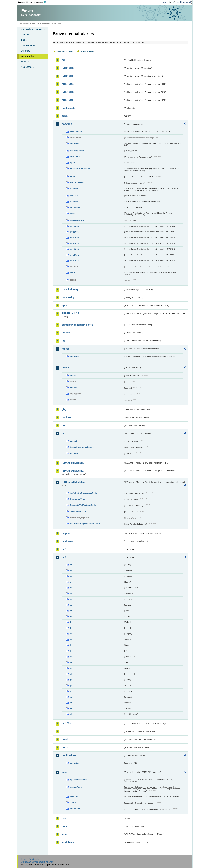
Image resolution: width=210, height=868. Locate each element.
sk (71, 708)
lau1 (64, 549)
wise (64, 834)
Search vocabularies (65, 51)
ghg (64, 409)
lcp (64, 731)
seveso (66, 772)
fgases (66, 349)
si (71, 703)
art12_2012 (68, 68)
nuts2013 (74, 243)
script (73, 273)
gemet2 (66, 368)
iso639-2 (74, 188)
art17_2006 (68, 84)
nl (71, 674)
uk (71, 714)
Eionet (33, 24)
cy (71, 582)
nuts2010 (74, 238)
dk (71, 599)
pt (71, 685)
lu (71, 657)
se (71, 697)
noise (65, 747)
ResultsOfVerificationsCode (83, 505)
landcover (68, 541)
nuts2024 (74, 261)
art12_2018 (68, 76)
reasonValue (76, 787)
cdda (65, 116)
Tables (24, 40)
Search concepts (87, 51)
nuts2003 (74, 226)
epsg (72, 176)
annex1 (73, 441)
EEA (33, 2)
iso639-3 (74, 196)
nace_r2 (74, 213)
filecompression (78, 182)
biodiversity (69, 108)
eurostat (67, 333)
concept (74, 375)
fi (71, 622)
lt (71, 651)
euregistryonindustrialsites (77, 325)
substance (75, 809)
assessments (76, 132)
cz (71, 588)
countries (75, 143)
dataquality (68, 297)
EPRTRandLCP (71, 313)
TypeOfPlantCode (78, 511)
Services (25, 62)
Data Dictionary (43, 24)
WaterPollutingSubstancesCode (85, 523)
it (71, 645)
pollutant (74, 453)
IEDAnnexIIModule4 (73, 482)
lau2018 (66, 723)
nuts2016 (74, 249)
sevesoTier (75, 797)
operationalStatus (78, 780)
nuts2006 (74, 232)
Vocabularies (28, 56)
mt (71, 668)
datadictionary (70, 289)
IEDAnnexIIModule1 (73, 463)
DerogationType (77, 499)
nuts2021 (74, 255)
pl (71, 680)
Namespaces (27, 67)
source (73, 387)
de (71, 593)
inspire (66, 533)
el (71, 611)
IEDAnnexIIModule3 (73, 471)
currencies (75, 157)
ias (63, 425)
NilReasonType (77, 220)
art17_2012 (68, 92)
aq (63, 60)
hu (71, 634)
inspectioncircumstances (82, 447)
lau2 (64, 557)
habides (66, 417)
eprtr (65, 305)
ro (71, 691)
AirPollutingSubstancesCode (84, 493)
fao (64, 341)
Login (165, 2)
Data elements (28, 45)
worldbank (68, 842)
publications (69, 755)
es (71, 616)
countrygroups (77, 151)
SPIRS (73, 802)
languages (75, 207)
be (71, 570)
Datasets (25, 35)
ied (64, 433)
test (64, 818)
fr (71, 628)
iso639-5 (74, 202)
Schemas (25, 51)
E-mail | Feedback (30, 859)
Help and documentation (33, 29)
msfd (65, 739)
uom (64, 826)
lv (71, 662)
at (71, 565)
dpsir (73, 163)
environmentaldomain (80, 168)
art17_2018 (68, 100)
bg (71, 576)
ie (71, 640)
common (67, 124)
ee (71, 605)
